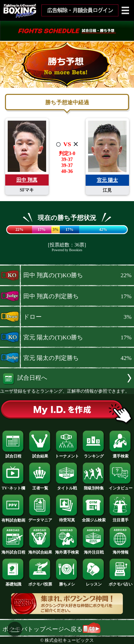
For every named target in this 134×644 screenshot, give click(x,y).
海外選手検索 (67, 550)
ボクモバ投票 (40, 582)
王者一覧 (40, 486)
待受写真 (67, 518)
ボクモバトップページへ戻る (51, 629)
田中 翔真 (27, 180)
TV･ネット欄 (13, 486)
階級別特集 (94, 486)
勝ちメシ (67, 582)
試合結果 (40, 454)
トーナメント (67, 454)
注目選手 (121, 518)
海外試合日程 (13, 550)
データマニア (40, 518)
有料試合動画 (13, 518)
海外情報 (121, 550)
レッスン (94, 582)
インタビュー (121, 486)
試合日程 (13, 454)
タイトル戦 (67, 486)
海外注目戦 (94, 550)
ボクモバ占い (121, 582)
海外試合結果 (40, 550)
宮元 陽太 (107, 180)
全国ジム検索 (94, 518)
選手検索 (121, 454)
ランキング (94, 454)
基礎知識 (13, 582)
